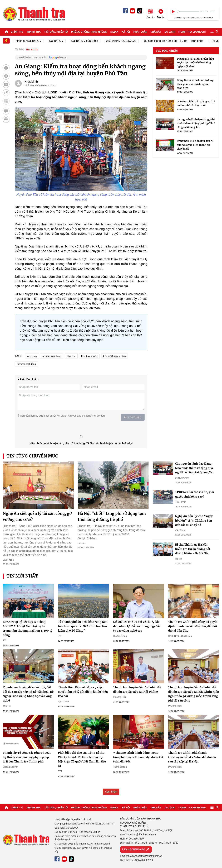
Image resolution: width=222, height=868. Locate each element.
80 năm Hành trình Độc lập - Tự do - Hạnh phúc (176, 41)
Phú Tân (71, 356)
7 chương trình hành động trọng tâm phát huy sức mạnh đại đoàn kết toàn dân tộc (138, 757)
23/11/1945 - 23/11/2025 (124, 41)
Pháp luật (140, 32)
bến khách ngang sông (114, 356)
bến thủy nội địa (89, 356)
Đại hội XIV (59, 41)
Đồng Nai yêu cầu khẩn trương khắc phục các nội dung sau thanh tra (195, 84)
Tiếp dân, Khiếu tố (56, 32)
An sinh (32, 49)
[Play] (173, 12)
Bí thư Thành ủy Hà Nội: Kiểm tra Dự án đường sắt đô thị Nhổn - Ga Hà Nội (193, 549)
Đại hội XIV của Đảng (87, 41)
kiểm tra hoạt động (26, 364)
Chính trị (17, 32)
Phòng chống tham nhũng (89, 32)
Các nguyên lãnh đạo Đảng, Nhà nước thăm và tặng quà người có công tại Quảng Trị (196, 123)
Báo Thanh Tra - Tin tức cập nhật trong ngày (34, 14)
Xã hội (126, 32)
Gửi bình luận (133, 417)
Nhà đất (156, 32)
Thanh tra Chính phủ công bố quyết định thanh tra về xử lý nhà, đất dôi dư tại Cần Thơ (193, 626)
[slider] (188, 12)
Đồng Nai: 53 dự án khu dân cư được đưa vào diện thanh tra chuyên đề (195, 145)
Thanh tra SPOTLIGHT (192, 32)
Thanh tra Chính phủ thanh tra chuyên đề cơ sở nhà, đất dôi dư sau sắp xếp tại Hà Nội (192, 757)
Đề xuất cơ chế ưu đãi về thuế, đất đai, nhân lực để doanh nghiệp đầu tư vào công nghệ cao (137, 626)
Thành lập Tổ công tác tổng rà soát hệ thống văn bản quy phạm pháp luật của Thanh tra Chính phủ (27, 757)
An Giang (32, 356)
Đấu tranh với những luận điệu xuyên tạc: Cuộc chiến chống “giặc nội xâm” (195, 63)
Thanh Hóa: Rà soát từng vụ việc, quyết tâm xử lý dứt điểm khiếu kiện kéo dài (83, 692)
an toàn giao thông (52, 356)
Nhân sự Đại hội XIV (31, 41)
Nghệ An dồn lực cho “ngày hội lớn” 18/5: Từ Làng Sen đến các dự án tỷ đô (194, 520)
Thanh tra (34, 32)
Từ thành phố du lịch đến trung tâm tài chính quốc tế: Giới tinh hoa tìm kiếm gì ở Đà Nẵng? (83, 626)
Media (114, 32)
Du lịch (170, 32)
